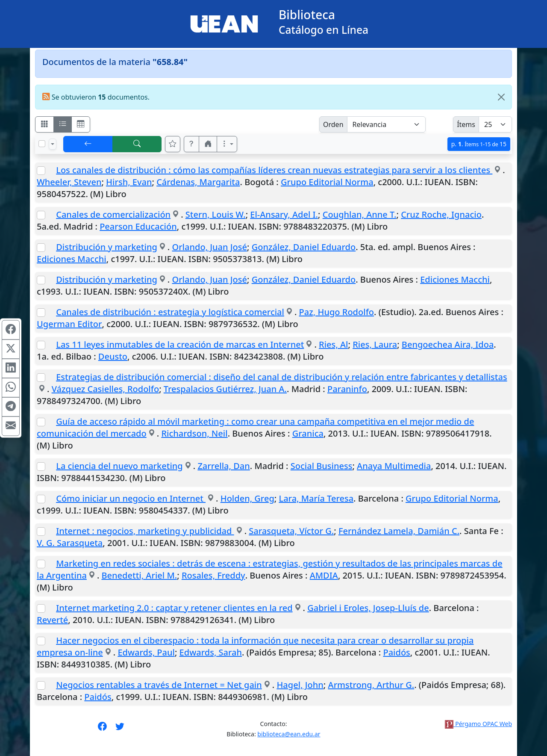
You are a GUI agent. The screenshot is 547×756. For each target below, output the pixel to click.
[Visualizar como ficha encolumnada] (63, 124)
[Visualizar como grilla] (81, 124)
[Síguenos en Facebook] (102, 729)
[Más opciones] (227, 144)
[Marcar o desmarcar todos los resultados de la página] (42, 144)
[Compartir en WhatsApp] (11, 388)
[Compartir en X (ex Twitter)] (11, 349)
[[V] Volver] (88, 144)
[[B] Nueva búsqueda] (137, 144)
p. (479, 144)
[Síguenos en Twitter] (120, 729)
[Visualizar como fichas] (44, 124)
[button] (191, 144)
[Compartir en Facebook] (11, 330)
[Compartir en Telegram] (11, 407)
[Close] (501, 97)
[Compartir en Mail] (11, 426)
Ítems (466, 124)
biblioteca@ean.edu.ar (289, 734)
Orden (333, 124)
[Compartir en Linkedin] (11, 369)
